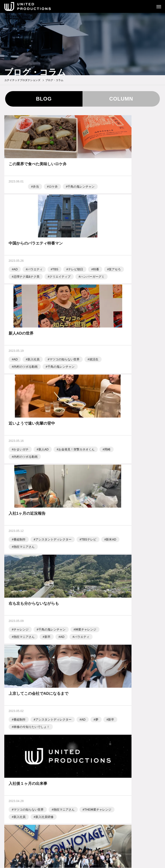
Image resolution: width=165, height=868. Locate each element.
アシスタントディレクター (53, 400)
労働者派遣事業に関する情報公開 (82, 838)
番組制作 (20, 400)
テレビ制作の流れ (82, 816)
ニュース (82, 786)
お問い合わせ (82, 845)
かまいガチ (100, 295)
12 (50, 635)
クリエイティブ (139, 205)
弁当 (17, 190)
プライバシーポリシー (82, 830)
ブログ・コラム (82, 793)
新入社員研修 (123, 511)
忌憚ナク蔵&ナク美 (105, 205)
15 (78, 635)
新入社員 (34, 295)
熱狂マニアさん (24, 414)
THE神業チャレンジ (137, 504)
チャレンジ (100, 400)
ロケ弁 (34, 190)
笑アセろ (139, 197)
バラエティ (114, 190)
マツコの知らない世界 (29, 302)
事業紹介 (82, 772)
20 (125, 635)
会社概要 (82, 779)
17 (97, 635)
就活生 (58, 302)
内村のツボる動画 (26, 309)
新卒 (95, 414)
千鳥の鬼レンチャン (27, 197)
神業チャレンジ (103, 407)
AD (94, 190)
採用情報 (82, 801)
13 (59, 635)
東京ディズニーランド (29, 609)
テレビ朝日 (100, 197)
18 (106, 635)
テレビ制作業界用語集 (82, 823)
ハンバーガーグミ (104, 212)
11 (40, 635)
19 (116, 635)
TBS (134, 190)
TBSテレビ (21, 407)
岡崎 (141, 302)
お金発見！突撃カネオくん (110, 302)
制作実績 (82, 764)
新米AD (43, 407)
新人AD (122, 295)
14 (69, 635)
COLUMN (121, 99)
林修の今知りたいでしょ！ (32, 511)
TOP (83, 757)
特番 (120, 197)
